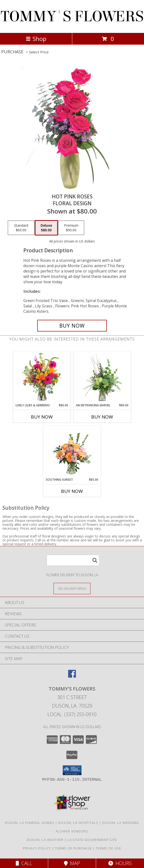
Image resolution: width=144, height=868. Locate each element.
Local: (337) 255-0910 (72, 714)
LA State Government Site (92, 840)
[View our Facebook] (72, 676)
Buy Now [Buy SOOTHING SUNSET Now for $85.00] (72, 491)
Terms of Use (108, 848)
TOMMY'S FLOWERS (72, 16)
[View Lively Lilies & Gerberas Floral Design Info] (42, 377)
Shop (36, 39)
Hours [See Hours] (120, 863)
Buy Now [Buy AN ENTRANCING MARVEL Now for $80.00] (102, 417)
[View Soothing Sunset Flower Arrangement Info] (72, 452)
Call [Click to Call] (24, 863)
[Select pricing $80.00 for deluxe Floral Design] (46, 228)
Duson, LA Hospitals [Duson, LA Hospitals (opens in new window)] (78, 823)
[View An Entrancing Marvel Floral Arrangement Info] (102, 377)
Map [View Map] (72, 863)
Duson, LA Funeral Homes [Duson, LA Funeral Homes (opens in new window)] (30, 823)
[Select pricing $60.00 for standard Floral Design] (21, 228)
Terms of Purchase (73, 848)
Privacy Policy (37, 848)
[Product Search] (73, 560)
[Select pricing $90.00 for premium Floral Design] (71, 228)
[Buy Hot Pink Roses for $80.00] (72, 326)
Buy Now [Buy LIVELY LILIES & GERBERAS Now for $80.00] (42, 417)
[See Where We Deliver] (72, 588)
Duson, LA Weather (45, 840)
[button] (72, 770)
